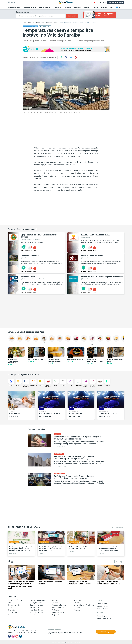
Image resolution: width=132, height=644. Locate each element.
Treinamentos (78, 382)
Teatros (77, 603)
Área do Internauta (104, 618)
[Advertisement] (66, 131)
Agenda (87, 7)
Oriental (100, 339)
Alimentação (33, 382)
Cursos (10, 615)
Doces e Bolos (76, 339)
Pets (70, 382)
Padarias (36, 339)
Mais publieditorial (118, 528)
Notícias (68, 7)
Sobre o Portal (102, 609)
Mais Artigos (119, 562)
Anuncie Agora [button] (106, 632)
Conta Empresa (103, 616)
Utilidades (78, 607)
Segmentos (58, 7)
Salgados (52, 339)
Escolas (107, 382)
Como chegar (12, 612)
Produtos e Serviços (29, 7)
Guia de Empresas (36, 605)
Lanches (20, 339)
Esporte (41, 382)
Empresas (14, 7)
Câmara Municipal (14, 605)
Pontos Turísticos (58, 607)
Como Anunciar (103, 606)
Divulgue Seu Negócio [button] (116, 2)
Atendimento (102, 604)
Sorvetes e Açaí (92, 340)
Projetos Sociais (57, 615)
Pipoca (124, 339)
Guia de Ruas (34, 607)
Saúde (56, 382)
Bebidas (108, 339)
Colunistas (78, 7)
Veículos (19, 382)
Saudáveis (60, 339)
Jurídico (100, 382)
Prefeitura (55, 610)
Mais (119, 7)
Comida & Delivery (45, 7)
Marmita (12, 339)
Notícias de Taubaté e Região (36, 23)
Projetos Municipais (59, 612)
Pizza (28, 339)
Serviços (63, 382)
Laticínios (116, 339)
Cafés (44, 339)
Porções (84, 339)
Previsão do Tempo (51, 23)
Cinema (95, 7)
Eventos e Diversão (93, 383)
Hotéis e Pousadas (26, 383)
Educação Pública (36, 603)
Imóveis (11, 382)
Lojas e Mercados (48, 383)
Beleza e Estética (85, 383)
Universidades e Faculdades (84, 605)
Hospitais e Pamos (107, 7)
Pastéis (68, 339)
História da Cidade (36, 610)
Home (24, 23)
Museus (55, 600)
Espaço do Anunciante (38, 600)
